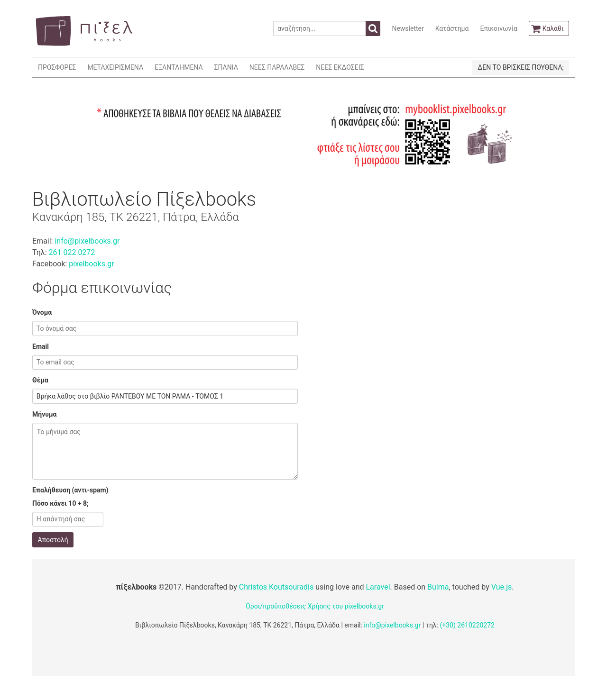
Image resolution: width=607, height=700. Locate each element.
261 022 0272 (72, 252)
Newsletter (408, 28)
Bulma (438, 587)
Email (41, 346)
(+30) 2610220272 (467, 625)
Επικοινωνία (498, 28)
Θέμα (40, 380)
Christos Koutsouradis (276, 587)
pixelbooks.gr (91, 264)
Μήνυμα (44, 414)
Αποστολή (53, 540)
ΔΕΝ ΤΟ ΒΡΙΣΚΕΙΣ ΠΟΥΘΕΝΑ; (520, 67)
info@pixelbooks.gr (87, 241)
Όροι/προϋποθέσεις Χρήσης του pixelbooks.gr (315, 606)
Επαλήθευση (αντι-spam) (70, 490)
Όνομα (42, 312)
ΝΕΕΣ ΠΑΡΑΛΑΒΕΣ (277, 67)
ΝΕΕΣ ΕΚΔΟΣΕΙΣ (340, 67)
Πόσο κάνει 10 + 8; (60, 503)
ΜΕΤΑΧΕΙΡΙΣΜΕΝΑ (115, 67)
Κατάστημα (452, 28)
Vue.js (502, 587)
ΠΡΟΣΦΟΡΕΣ (57, 67)
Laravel (378, 587)
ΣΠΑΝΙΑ (226, 67)
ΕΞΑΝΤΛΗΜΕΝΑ (179, 67)
